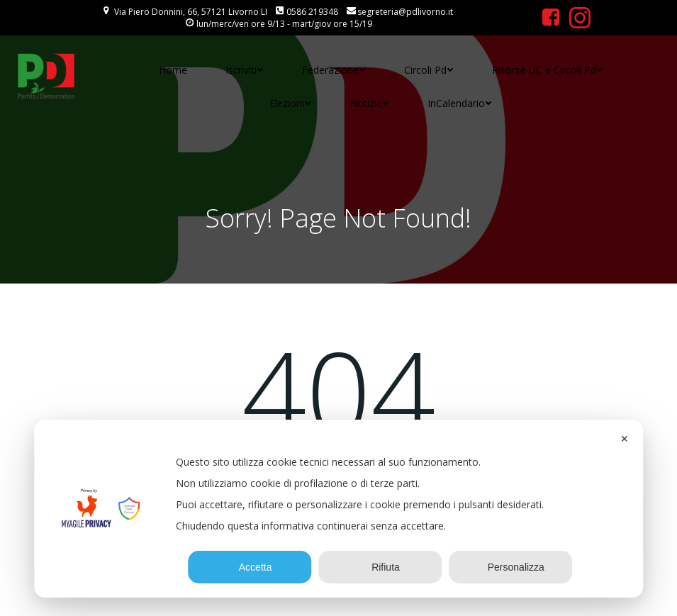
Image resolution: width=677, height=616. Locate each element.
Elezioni (290, 103)
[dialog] (339, 509)
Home (173, 70)
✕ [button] (625, 439)
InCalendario (460, 103)
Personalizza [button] (511, 567)
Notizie (369, 103)
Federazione (334, 70)
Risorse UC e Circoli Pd (548, 70)
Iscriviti (245, 70)
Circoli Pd (429, 70)
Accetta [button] (250, 567)
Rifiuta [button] (380, 567)
